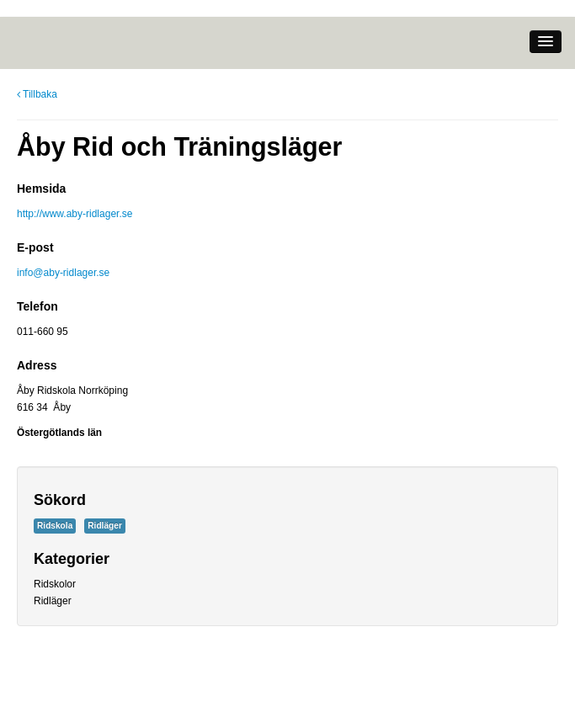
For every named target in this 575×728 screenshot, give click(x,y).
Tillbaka (37, 94)
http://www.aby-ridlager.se (75, 214)
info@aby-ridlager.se (63, 273)
